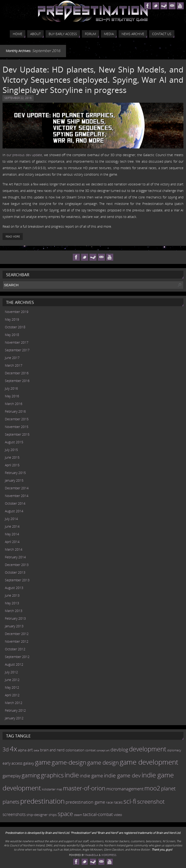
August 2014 (14, 511)
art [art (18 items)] (30, 750)
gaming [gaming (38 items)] (31, 775)
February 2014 (15, 557)
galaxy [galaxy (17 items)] (29, 763)
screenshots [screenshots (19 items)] (14, 814)
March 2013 (14, 611)
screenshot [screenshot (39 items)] (151, 801)
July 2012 (11, 672)
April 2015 (12, 465)
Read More (13, 236)
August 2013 (14, 588)
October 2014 (15, 503)
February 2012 (15, 710)
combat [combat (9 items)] (90, 750)
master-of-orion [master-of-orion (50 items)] (84, 788)
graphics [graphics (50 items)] (52, 775)
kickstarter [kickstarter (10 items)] (49, 789)
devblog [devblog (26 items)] (119, 750)
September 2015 (17, 434)
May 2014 (12, 534)
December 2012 (17, 634)
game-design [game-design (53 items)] (69, 762)
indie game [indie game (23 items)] (91, 776)
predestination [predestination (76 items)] (42, 801)
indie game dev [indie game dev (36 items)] (122, 775)
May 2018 (12, 335)
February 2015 (15, 473)
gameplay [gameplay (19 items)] (12, 776)
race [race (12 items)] (109, 802)
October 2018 (15, 327)
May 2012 (12, 687)
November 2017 (17, 342)
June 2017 (12, 358)
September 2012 (17, 657)
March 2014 (14, 549)
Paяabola (92, 855)
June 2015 (12, 457)
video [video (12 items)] (118, 815)
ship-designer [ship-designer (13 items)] (37, 815)
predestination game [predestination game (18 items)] (85, 802)
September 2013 (17, 580)
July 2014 (11, 519)
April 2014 (12, 542)
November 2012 (17, 641)
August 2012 (14, 664)
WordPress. (109, 855)
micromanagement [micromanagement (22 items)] (125, 789)
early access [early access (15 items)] (12, 763)
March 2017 (14, 365)
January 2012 (14, 718)
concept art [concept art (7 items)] (103, 750)
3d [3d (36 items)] (6, 749)
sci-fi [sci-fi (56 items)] (130, 801)
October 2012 (15, 649)
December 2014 (17, 488)
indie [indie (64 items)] (72, 775)
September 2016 (17, 381)
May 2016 (12, 396)
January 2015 (14, 480)
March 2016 (14, 404)
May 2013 (12, 603)
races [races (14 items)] (118, 802)
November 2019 (17, 312)
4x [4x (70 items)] (13, 749)
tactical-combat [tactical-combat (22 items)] (98, 814)
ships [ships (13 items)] (53, 815)
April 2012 (12, 695)
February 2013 (15, 618)
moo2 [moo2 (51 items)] (152, 788)
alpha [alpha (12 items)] (22, 750)
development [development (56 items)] (148, 749)
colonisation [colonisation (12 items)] (75, 750)
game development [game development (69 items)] (149, 762)
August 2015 (14, 442)
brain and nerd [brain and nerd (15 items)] (52, 750)
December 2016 (17, 373)
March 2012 (14, 703)
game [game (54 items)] (43, 762)
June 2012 (12, 680)
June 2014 (12, 526)
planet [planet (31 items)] (168, 788)
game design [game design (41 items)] (103, 762)
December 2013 (17, 565)
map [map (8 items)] (59, 789)
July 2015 (11, 450)
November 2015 (17, 427)
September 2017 (17, 350)
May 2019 (12, 319)
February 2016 (15, 411)
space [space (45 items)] (65, 814)
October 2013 (15, 572)
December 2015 (17, 419)
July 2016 (11, 388)
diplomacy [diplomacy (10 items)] (174, 750)
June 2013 (12, 595)
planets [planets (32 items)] (11, 802)
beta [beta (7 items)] (36, 750)
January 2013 (14, 626)
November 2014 (17, 496)
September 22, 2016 (18, 98)
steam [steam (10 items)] (78, 815)
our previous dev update (24, 155)
